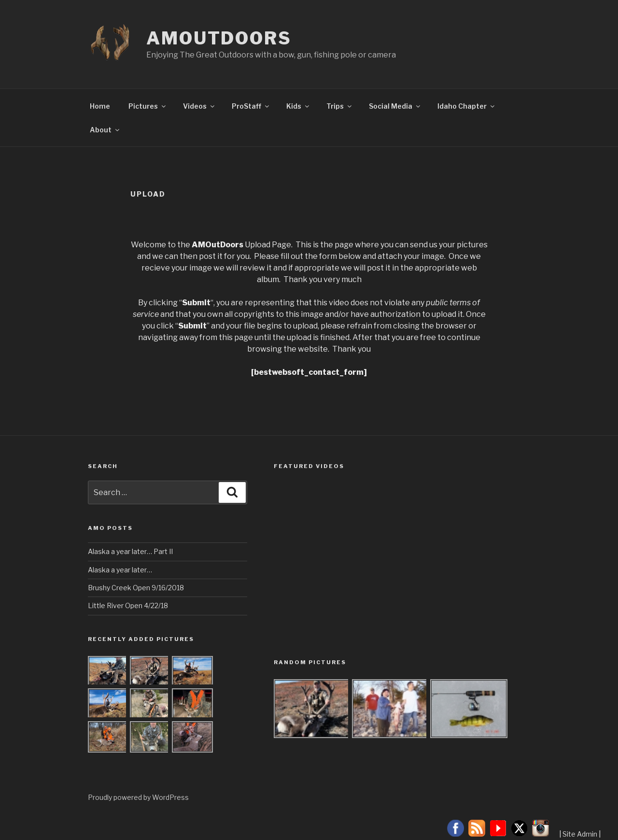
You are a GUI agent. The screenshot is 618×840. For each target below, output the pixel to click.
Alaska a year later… (120, 570)
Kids (298, 106)
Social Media (395, 106)
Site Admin (580, 834)
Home (100, 106)
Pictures (148, 106)
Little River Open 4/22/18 (128, 605)
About (105, 130)
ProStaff (251, 106)
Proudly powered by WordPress (138, 797)
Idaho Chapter (467, 106)
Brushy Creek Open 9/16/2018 (136, 588)
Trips (340, 106)
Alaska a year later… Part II (130, 551)
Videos (199, 106)
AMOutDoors (219, 38)
